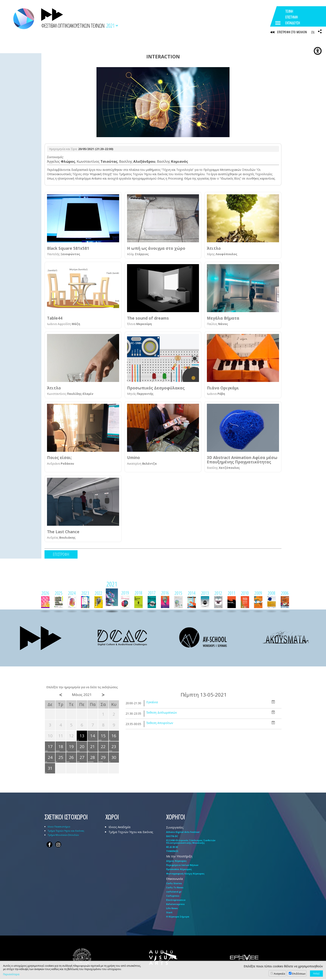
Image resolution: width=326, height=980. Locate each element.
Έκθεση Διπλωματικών (162, 713)
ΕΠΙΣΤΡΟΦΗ (61, 555)
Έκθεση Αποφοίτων (160, 724)
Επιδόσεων (299, 974)
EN (313, 32)
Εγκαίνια (152, 703)
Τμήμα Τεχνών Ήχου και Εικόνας (66, 832)
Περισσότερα (11, 974)
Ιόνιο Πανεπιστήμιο (59, 827)
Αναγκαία (279, 974)
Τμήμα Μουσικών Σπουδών (63, 836)
